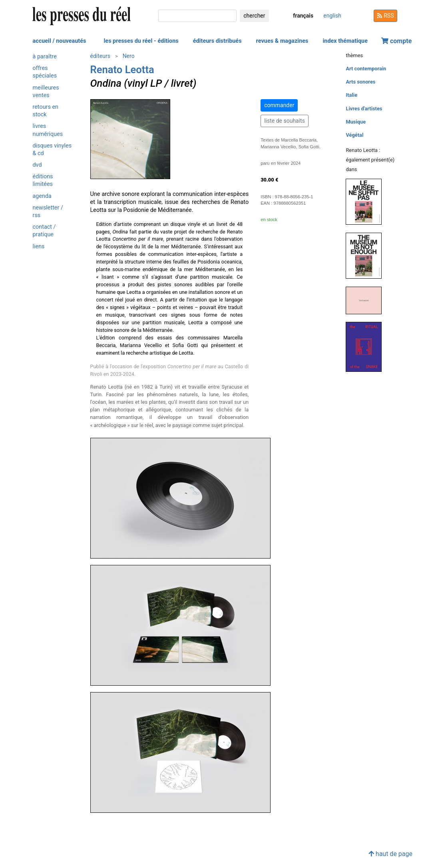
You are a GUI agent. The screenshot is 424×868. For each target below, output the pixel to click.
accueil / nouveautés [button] (60, 41)
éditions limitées (43, 180)
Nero (129, 56)
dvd (37, 165)
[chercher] (197, 16)
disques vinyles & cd (52, 150)
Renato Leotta (122, 70)
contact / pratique (44, 231)
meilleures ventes (46, 92)
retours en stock (46, 111)
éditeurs (100, 56)
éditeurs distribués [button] (217, 41)
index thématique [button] (345, 41)
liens (39, 246)
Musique (356, 122)
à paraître (45, 57)
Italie (351, 95)
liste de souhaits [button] (285, 121)
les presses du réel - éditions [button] (141, 41)
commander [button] (279, 105)
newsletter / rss (48, 212)
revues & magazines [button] (282, 41)
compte (396, 41)
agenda (42, 196)
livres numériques (48, 130)
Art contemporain (366, 69)
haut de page (390, 854)
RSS (386, 16)
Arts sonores (360, 82)
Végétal (354, 135)
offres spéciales (45, 72)
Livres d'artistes (364, 109)
